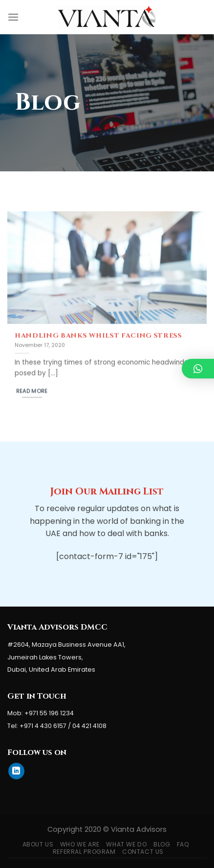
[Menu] (13, 17)
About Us (38, 844)
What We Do (126, 844)
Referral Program (84, 852)
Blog (162, 844)
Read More (32, 394)
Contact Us (143, 852)
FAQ (183, 844)
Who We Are (80, 844)
